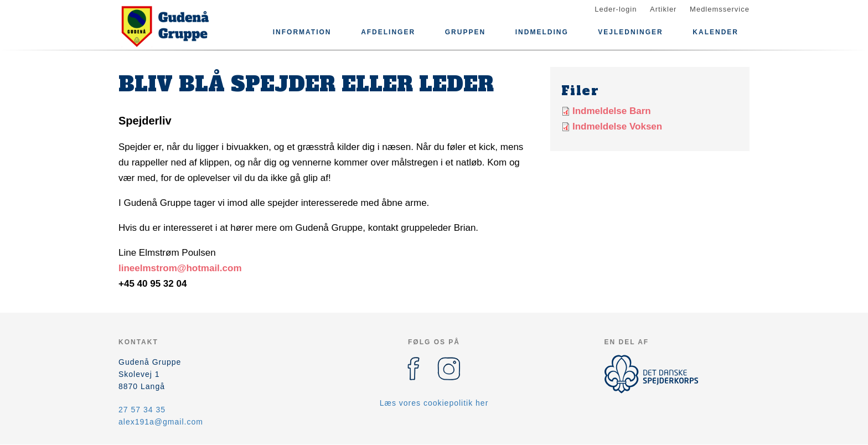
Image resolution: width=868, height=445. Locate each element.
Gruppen (465, 32)
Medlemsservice (720, 9)
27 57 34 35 (142, 410)
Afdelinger (388, 32)
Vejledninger (630, 32)
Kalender (715, 32)
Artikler (663, 9)
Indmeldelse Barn (612, 111)
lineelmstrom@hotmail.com (180, 268)
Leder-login (616, 9)
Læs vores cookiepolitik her (434, 403)
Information (302, 32)
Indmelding (542, 32)
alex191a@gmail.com (161, 422)
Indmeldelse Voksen (617, 126)
